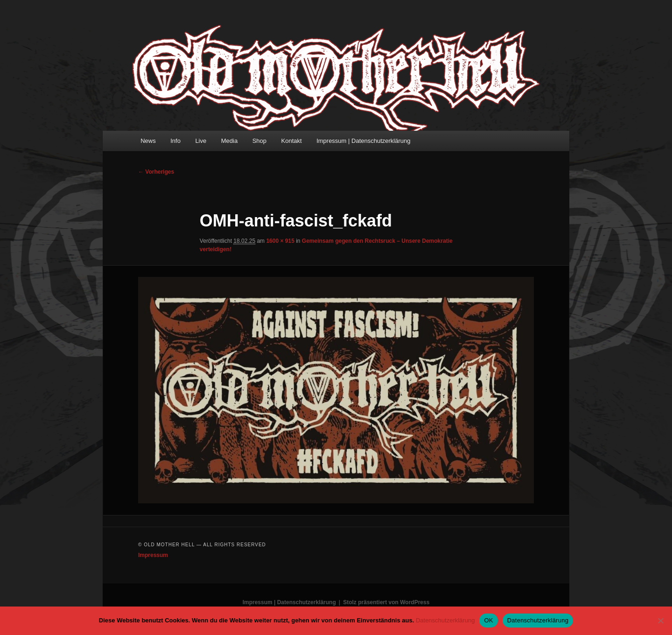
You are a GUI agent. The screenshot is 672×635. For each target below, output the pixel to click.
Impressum (153, 555)
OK (488, 620)
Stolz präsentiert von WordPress (386, 602)
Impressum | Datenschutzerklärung (363, 141)
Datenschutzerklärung (445, 620)
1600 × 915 (280, 241)
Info (175, 141)
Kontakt (292, 141)
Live (201, 141)
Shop (259, 141)
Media (229, 141)
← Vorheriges (156, 172)
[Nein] (660, 621)
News (148, 141)
